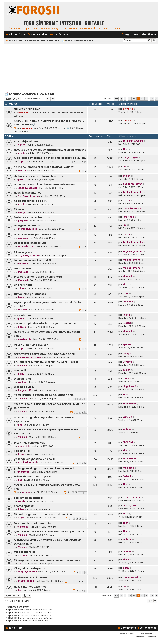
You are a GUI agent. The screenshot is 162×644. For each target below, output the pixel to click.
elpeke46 (23, 527)
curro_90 (23, 446)
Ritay (126, 514)
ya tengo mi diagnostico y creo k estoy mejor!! (44, 468)
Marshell (23, 280)
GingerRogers (131, 157)
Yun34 (22, 145)
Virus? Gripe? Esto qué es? (31, 345)
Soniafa (127, 362)
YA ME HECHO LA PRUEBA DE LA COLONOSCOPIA (44, 395)
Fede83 (127, 476)
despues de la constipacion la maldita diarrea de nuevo (50, 150)
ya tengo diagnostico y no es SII (35, 459)
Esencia (23, 310)
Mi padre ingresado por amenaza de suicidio (43, 514)
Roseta (22, 327)
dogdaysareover (28, 188)
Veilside (23, 366)
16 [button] (134, 99)
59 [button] (152, 99)
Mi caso (19, 209)
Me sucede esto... (25, 268)
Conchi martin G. (132, 209)
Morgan (23, 213)
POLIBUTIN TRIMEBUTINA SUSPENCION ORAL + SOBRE (46, 362)
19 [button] (146, 99)
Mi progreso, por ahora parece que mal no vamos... (47, 560)
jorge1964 (24, 221)
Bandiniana (129, 404)
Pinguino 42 (25, 390)
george (127, 354)
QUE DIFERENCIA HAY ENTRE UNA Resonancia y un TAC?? (49, 532)
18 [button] (142, 99)
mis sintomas (23, 315)
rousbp (22, 501)
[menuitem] (38, 34)
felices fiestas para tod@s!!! (32, 477)
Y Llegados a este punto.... (31, 568)
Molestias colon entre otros (32, 217)
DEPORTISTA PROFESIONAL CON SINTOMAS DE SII (44, 354)
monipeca (24, 472)
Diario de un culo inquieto (30, 578)
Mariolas (23, 272)
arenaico (23, 113)
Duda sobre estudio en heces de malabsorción (44, 184)
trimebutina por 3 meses (30, 294)
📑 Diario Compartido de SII (29, 94)
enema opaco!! (24, 506)
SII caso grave (23, 252)
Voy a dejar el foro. (26, 141)
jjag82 (22, 319)
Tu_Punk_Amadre (133, 141)
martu (22, 153)
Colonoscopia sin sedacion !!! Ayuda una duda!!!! (46, 323)
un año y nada (23, 285)
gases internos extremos (30, 587)
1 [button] (125, 99)
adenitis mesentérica (28, 193)
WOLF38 (127, 417)
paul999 (153, 634)
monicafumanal (27, 229)
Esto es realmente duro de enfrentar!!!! (39, 277)
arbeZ (126, 568)
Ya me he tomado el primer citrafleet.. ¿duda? (44, 167)
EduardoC (24, 264)
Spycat (22, 161)
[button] (116, 99)
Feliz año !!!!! (22, 451)
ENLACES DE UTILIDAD (27, 109)
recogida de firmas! (27, 225)
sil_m (21, 288)
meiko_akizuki (26, 581)
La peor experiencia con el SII (33, 260)
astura (22, 170)
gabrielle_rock (26, 246)
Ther (125, 149)
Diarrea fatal (22, 379)
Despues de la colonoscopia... (33, 523)
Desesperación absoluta (30, 243)
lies (125, 167)
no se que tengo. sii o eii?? (31, 201)
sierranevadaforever (30, 358)
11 (86, 399)
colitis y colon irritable (28, 498)
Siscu (21, 564)
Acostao (23, 238)
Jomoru (23, 555)
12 (85, 493)
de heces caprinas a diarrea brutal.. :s (38, 176)
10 (83, 399)
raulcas (23, 382)
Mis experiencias (25, 552)
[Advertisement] (81, 67)
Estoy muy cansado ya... (30, 443)
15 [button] (130, 99)
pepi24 (22, 180)
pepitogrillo (25, 339)
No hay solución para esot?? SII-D (36, 235)
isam (21, 297)
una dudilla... (22, 370)
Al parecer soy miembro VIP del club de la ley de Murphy (50, 158)
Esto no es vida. (24, 387)
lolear (21, 509)
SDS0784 (128, 302)
